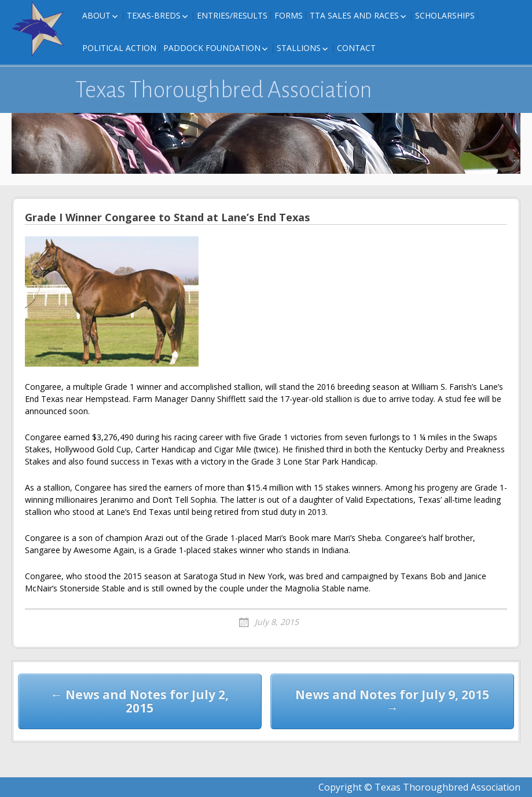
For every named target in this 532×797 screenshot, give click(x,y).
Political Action (119, 48)
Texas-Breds (154, 15)
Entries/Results (232, 15)
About (96, 15)
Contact (356, 48)
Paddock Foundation (212, 48)
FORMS (289, 15)
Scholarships (445, 15)
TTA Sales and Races (354, 15)
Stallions (299, 48)
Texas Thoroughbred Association (224, 90)
